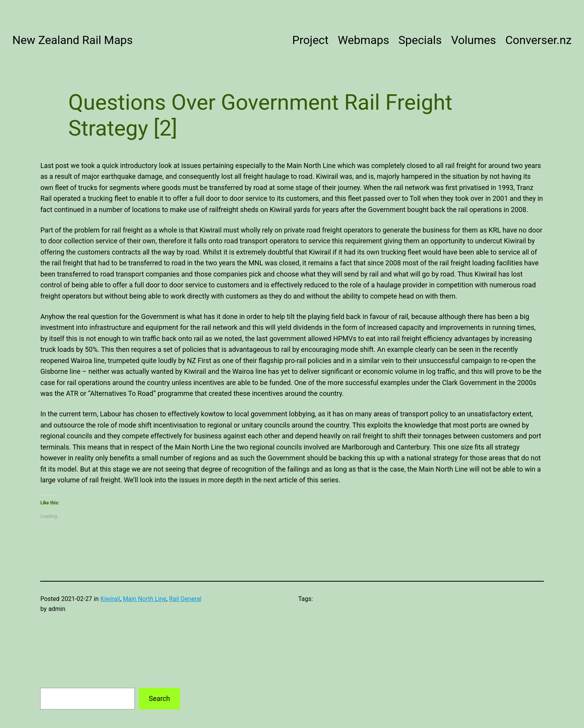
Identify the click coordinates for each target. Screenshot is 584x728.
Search (159, 698)
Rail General (185, 599)
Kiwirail (110, 599)
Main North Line (144, 599)
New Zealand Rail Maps (73, 40)
